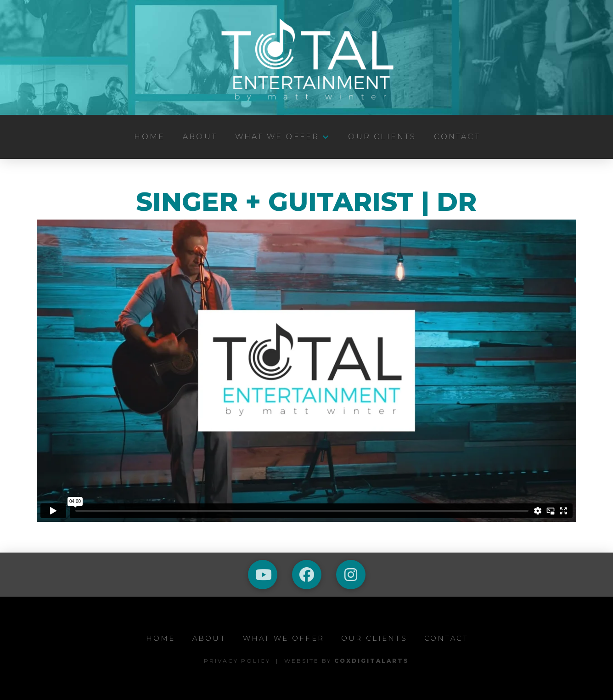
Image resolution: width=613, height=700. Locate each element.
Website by (347, 661)
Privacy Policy (237, 661)
